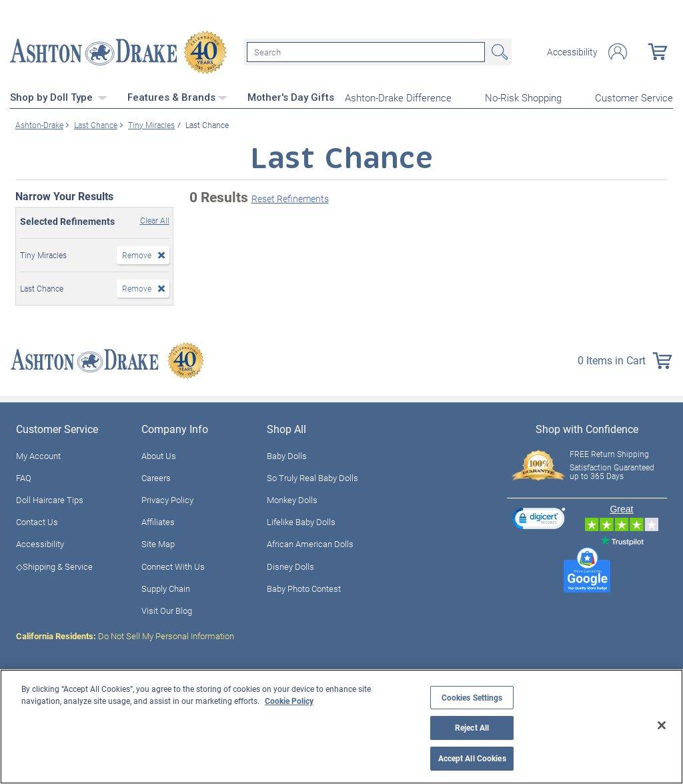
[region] (341, 727)
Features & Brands (177, 97)
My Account (38, 455)
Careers (156, 477)
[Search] (366, 52)
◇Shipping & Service (54, 566)
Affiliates (158, 521)
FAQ (24, 477)
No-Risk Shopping (523, 97)
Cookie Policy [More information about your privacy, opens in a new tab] (289, 701)
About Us (159, 455)
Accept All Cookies (472, 758)
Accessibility (572, 52)
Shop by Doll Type (59, 97)
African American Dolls (310, 544)
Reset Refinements (290, 199)
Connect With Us (173, 566)
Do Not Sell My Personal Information (125, 635)
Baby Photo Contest (304, 588)
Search (498, 52)
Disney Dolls (290, 566)
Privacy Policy (167, 499)
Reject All (472, 728)
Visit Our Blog (167, 610)
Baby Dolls (287, 455)
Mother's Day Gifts (291, 97)
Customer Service (634, 97)
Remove (137, 254)
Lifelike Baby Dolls (301, 521)
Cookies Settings (472, 698)
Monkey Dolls (292, 499)
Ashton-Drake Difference (398, 97)
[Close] (662, 725)
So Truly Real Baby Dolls (312, 477)
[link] (539, 519)
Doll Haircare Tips (50, 499)
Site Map (158, 544)
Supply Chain (166, 588)
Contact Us (37, 521)
